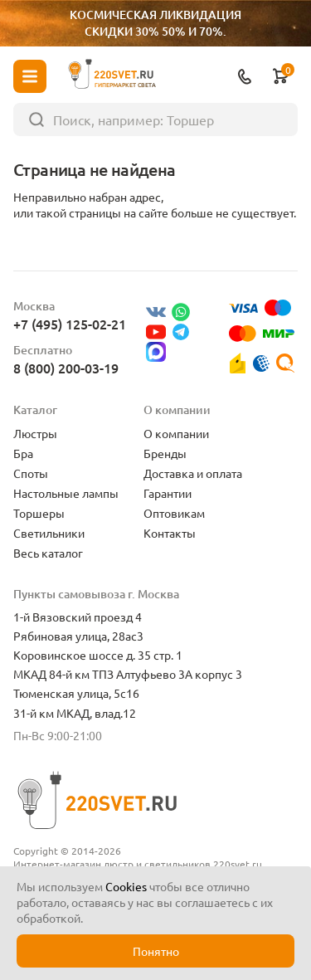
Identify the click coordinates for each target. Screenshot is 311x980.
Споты (31, 473)
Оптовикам (174, 513)
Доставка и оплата (193, 473)
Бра (23, 453)
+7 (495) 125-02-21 (70, 324)
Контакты (170, 533)
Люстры (35, 433)
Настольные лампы (66, 493)
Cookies (126, 886)
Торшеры (39, 513)
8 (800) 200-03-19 (66, 368)
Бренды (165, 453)
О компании (176, 433)
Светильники (49, 533)
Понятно (156, 951)
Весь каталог (48, 553)
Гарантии (168, 493)
